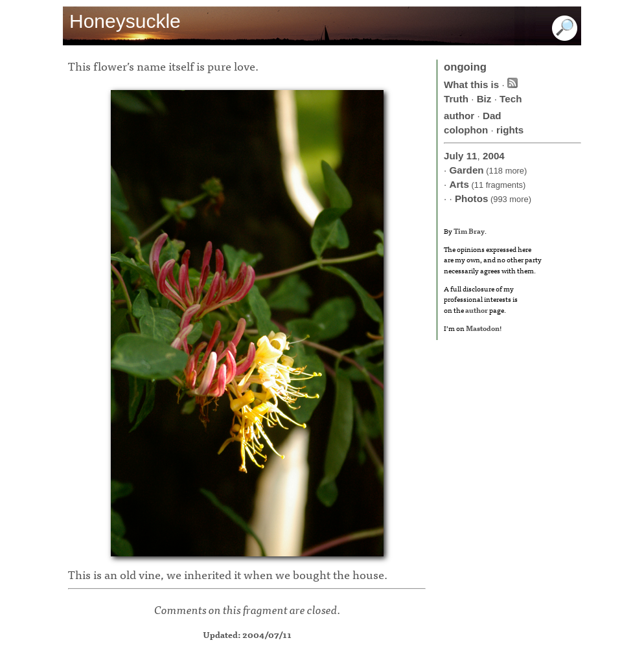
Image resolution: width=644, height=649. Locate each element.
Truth (456, 99)
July (454, 156)
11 (472, 156)
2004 (494, 156)
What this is (471, 85)
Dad (492, 116)
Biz (484, 99)
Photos (471, 199)
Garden (466, 170)
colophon (466, 130)
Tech (511, 99)
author (459, 116)
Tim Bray (469, 231)
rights (510, 130)
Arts (459, 184)
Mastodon (483, 328)
